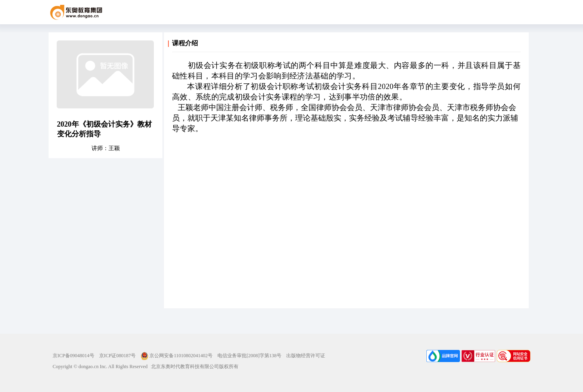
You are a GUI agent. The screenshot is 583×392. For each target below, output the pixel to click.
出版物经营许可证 (306, 356)
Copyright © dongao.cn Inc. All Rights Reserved (100, 367)
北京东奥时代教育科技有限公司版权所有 (193, 367)
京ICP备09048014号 (73, 356)
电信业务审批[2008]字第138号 (249, 356)
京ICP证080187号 (118, 356)
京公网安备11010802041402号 (177, 356)
